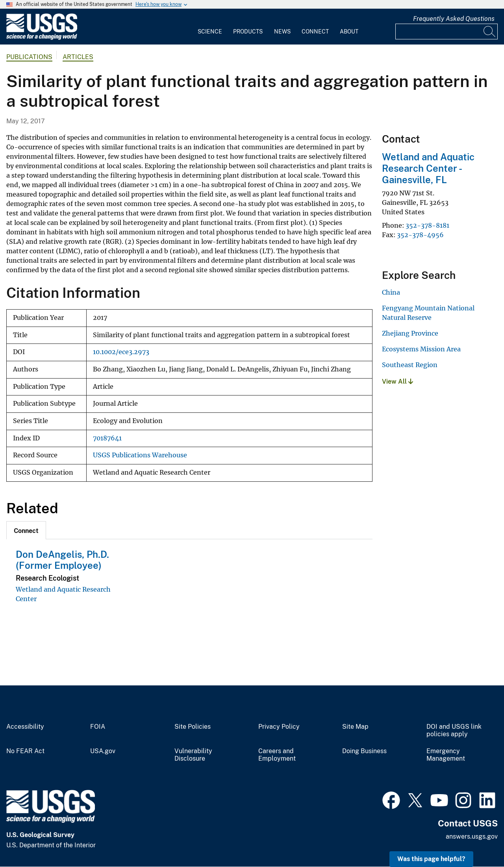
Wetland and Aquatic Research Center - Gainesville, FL (428, 168)
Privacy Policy (279, 727)
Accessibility (25, 727)
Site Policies (193, 727)
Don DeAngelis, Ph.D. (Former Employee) (62, 560)
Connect (315, 32)
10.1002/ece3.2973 (121, 352)
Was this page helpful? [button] (431, 859)
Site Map (355, 727)
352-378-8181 (427, 225)
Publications (29, 57)
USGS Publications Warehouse (140, 455)
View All (397, 382)
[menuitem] (210, 27)
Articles (78, 57)
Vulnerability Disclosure (193, 755)
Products (248, 32)
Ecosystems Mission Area (421, 349)
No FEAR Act (25, 751)
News (282, 32)
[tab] (26, 530)
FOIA (98, 727)
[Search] (490, 32)
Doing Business (364, 751)
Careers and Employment (277, 755)
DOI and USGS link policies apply (454, 731)
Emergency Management (446, 755)
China (391, 292)
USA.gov (103, 751)
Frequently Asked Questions (454, 19)
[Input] (447, 32)
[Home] (42, 38)
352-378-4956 (420, 235)
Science (210, 32)
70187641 (107, 438)
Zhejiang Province (410, 333)
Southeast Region (410, 365)
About (349, 32)
